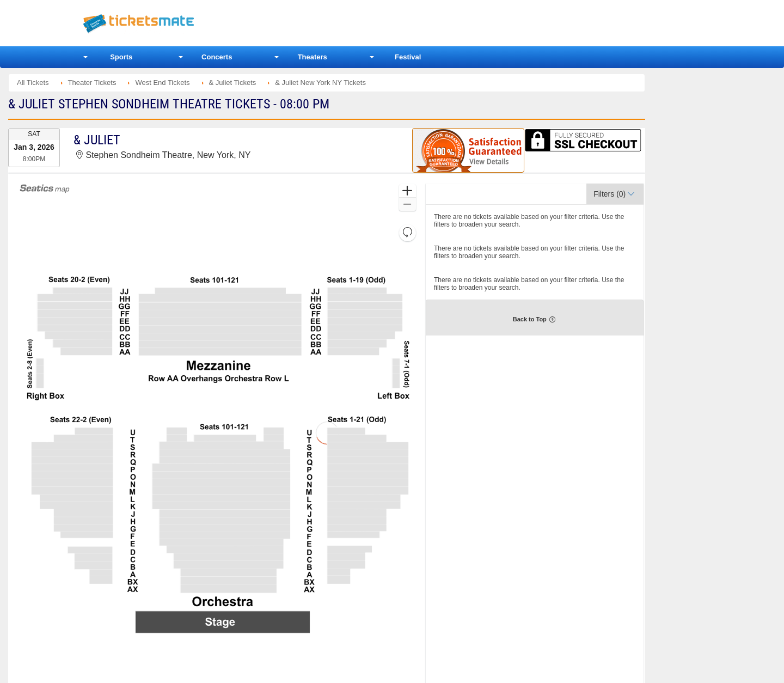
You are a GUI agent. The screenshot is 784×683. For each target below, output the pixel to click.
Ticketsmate (190, 23)
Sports (121, 57)
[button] (408, 191)
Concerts (217, 57)
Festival (408, 57)
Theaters (313, 57)
